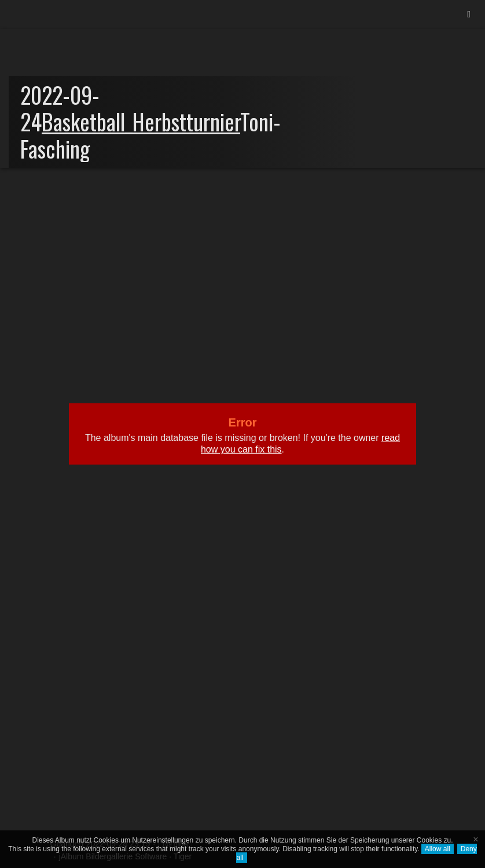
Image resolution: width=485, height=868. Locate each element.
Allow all (438, 849)
